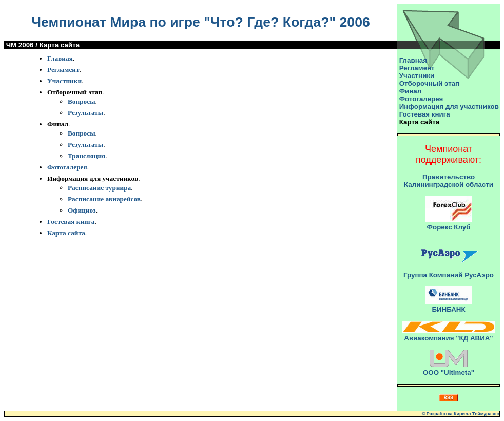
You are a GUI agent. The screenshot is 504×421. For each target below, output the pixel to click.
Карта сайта (66, 233)
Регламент (63, 70)
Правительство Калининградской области (449, 181)
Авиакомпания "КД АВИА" (448, 338)
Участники (64, 81)
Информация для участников (449, 107)
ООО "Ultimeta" (449, 372)
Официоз (82, 210)
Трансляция (86, 156)
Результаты (85, 113)
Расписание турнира (99, 188)
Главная (60, 58)
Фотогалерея (67, 167)
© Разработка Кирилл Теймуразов (461, 414)
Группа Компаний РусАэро (449, 275)
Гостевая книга (71, 222)
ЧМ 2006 (20, 45)
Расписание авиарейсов (104, 199)
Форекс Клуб (449, 227)
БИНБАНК (448, 309)
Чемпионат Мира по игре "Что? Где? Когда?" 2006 (201, 22)
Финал (411, 91)
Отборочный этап (429, 83)
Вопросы (82, 101)
